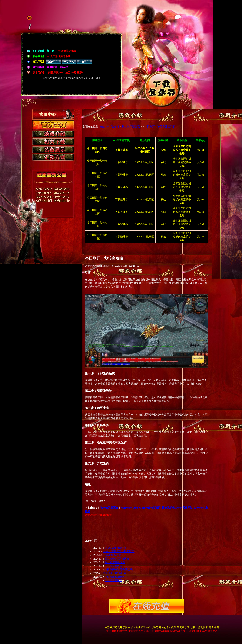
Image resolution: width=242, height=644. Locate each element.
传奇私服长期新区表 (116, 577)
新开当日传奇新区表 (115, 573)
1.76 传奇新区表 (113, 566)
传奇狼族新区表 (112, 555)
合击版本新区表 (113, 580)
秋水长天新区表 (131, 126)
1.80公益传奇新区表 (116, 548)
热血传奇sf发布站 (109, 126)
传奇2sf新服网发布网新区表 (119, 551)
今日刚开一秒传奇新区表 (119, 570)
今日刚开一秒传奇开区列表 (160, 126)
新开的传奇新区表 (115, 562)
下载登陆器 (122, 162)
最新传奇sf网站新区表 (117, 559)
